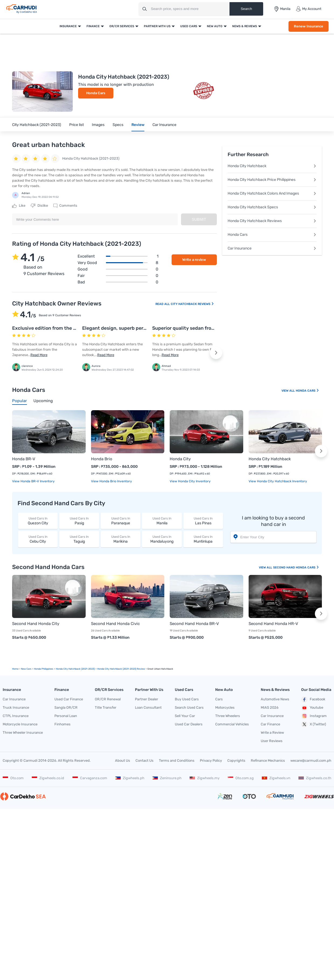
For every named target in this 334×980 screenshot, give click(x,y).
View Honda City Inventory (190, 481)
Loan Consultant (148, 707)
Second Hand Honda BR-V (194, 624)
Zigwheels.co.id (48, 778)
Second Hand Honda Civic (115, 624)
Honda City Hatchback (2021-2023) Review (121, 669)
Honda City (180, 459)
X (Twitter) (314, 724)
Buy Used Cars (187, 699)
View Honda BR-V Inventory (33, 481)
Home (15, 669)
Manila (162, 521)
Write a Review (272, 733)
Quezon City (38, 521)
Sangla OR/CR (66, 707)
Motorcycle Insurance (20, 724)
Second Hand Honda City (36, 624)
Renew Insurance (309, 26)
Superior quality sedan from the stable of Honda (207, 328)
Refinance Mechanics (268, 761)
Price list (76, 125)
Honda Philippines (44, 669)
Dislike (39, 206)
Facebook (313, 700)
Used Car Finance (69, 699)
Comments (65, 206)
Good (118, 269)
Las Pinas (203, 521)
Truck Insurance (16, 707)
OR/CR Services (122, 26)
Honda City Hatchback (272, 166)
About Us (123, 761)
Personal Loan (66, 716)
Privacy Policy (211, 761)
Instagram (314, 716)
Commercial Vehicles (232, 724)
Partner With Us (157, 26)
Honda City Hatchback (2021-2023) (75, 669)
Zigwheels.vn (276, 778)
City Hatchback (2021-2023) (37, 125)
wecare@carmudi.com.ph (311, 761)
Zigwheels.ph (130, 778)
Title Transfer (106, 707)
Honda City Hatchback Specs (272, 207)
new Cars (26, 669)
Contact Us (145, 761)
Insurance (68, 26)
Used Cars (189, 26)
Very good (118, 263)
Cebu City (38, 539)
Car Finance (270, 724)
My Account (309, 9)
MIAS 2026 (270, 707)
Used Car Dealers (189, 724)
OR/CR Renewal (108, 699)
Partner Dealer (147, 699)
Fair (118, 276)
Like (19, 206)
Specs (118, 125)
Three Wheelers (228, 716)
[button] (216, 353)
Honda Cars (96, 93)
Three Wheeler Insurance (23, 733)
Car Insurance (164, 125)
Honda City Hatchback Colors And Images (272, 193)
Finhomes (62, 724)
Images (98, 125)
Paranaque (121, 521)
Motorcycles (225, 707)
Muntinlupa (203, 539)
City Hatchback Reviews (192, 304)
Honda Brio (102, 459)
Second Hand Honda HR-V (273, 624)
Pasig (79, 521)
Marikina (121, 539)
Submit (199, 219)
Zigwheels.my (205, 778)
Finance (93, 26)
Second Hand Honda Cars (296, 568)
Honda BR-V (24, 459)
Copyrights (236, 761)
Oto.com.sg (241, 778)
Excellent (118, 256)
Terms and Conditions (177, 761)
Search (246, 9)
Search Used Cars (189, 707)
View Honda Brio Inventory (112, 481)
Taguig (79, 539)
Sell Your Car (185, 716)
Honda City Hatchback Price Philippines (272, 180)
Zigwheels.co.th (315, 778)
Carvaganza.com (90, 778)
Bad (118, 282)
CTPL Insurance (16, 716)
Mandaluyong (162, 539)
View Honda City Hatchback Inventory (278, 481)
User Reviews (272, 741)
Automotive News (275, 699)
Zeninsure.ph (167, 778)
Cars (219, 699)
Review (138, 125)
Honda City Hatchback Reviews (272, 221)
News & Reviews (245, 26)
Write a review (194, 260)
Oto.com (13, 778)
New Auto (215, 26)
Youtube (312, 708)
